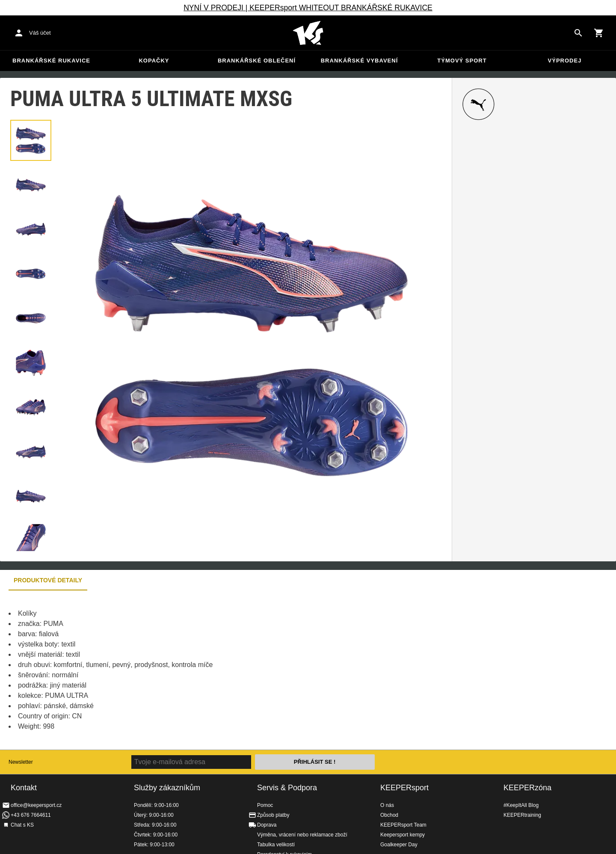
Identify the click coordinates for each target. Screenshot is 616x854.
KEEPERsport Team (403, 825)
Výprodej (565, 61)
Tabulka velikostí (276, 845)
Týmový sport (462, 61)
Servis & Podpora (287, 788)
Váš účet (40, 33)
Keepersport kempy (403, 835)
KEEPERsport (404, 788)
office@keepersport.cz (36, 805)
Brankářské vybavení (360, 61)
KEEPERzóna (527, 788)
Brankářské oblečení (257, 61)
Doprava (267, 825)
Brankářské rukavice (51, 61)
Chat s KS (22, 825)
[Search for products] (578, 33)
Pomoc (265, 805)
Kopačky (154, 61)
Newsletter (21, 762)
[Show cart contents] (599, 33)
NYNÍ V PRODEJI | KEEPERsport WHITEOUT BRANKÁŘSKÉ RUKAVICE (308, 8)
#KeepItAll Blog (521, 805)
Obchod (389, 815)
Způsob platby (273, 815)
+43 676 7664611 (31, 815)
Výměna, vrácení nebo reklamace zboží (302, 835)
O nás (387, 805)
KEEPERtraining (522, 815)
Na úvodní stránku (308, 33)
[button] (31, 140)
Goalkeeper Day (399, 845)
